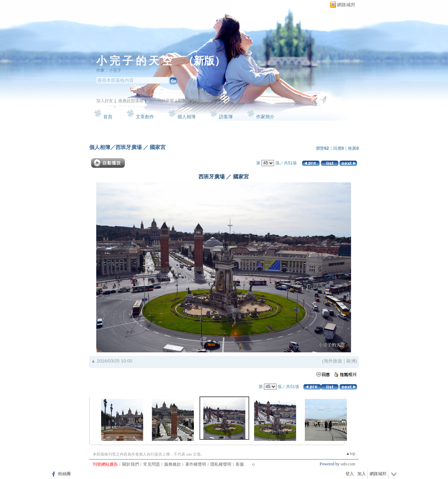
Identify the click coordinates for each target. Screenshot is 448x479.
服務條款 (173, 464)
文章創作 (145, 117)
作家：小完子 (109, 70)
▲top (351, 453)
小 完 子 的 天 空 (134, 61)
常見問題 (152, 464)
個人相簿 (187, 117)
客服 (240, 464)
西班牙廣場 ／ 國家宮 (141, 147)
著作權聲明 (196, 464)
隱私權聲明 (221, 464)
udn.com (348, 464)
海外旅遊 (333, 361)
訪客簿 (226, 117)
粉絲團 (64, 474)
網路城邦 (346, 5)
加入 (362, 474)
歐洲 (351, 361)
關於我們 (131, 464)
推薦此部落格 (131, 101)
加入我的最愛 (161, 101)
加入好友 (105, 101)
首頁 (108, 117)
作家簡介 (265, 117)
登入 (350, 474)
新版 (204, 61)
